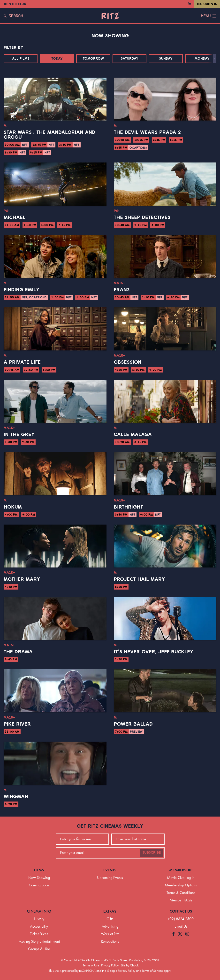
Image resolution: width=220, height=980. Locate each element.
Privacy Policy (110, 965)
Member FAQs (181, 900)
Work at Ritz (110, 934)
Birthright (128, 507)
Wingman (16, 797)
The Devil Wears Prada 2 (147, 132)
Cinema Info (39, 911)
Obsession (128, 362)
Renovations (110, 941)
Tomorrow (93, 59)
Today (57, 59)
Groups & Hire (39, 949)
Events (110, 870)
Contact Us (181, 911)
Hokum (13, 507)
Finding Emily (22, 290)
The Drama (18, 652)
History (39, 919)
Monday (202, 59)
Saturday (130, 59)
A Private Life (22, 362)
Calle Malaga (133, 435)
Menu (209, 16)
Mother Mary (22, 579)
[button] (215, 59)
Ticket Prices (39, 934)
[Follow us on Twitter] (180, 934)
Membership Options (181, 885)
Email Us (181, 926)
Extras (110, 911)
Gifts (110, 919)
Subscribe (152, 853)
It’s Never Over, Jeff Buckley (154, 652)
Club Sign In (207, 4)
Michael (15, 218)
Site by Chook (130, 965)
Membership (181, 870)
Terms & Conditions (181, 893)
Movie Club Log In (181, 878)
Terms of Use (91, 965)
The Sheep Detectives (142, 218)
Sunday (166, 59)
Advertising (110, 926)
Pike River (17, 724)
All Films (21, 59)
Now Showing (39, 878)
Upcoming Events (110, 878)
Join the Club (15, 4)
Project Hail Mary (139, 579)
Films (39, 870)
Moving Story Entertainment (39, 941)
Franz (122, 290)
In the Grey (19, 435)
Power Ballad (133, 724)
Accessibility (39, 926)
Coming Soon (39, 885)
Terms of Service (152, 971)
